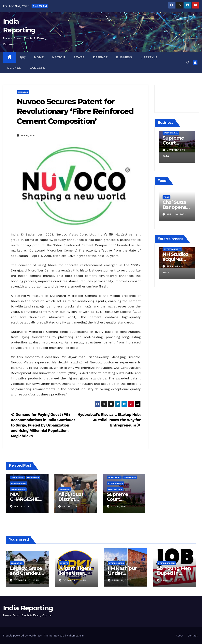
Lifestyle (149, 57)
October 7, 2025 (74, 580)
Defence (100, 57)
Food (166, 191)
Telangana (33, 477)
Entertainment (172, 249)
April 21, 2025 (122, 580)
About (180, 636)
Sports (64, 563)
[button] (188, 63)
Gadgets (37, 68)
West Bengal (18, 489)
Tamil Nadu (17, 477)
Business (124, 57)
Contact (193, 636)
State (79, 57)
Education (17, 563)
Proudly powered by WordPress (23, 636)
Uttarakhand (19, 483)
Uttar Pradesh (166, 563)
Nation (59, 57)
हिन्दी (23, 57)
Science (14, 68)
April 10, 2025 (171, 580)
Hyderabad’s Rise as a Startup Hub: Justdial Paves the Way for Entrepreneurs (109, 420)
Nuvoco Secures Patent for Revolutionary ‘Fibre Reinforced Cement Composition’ (75, 111)
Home (39, 57)
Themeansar (76, 636)
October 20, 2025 (26, 580)
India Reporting (28, 608)
